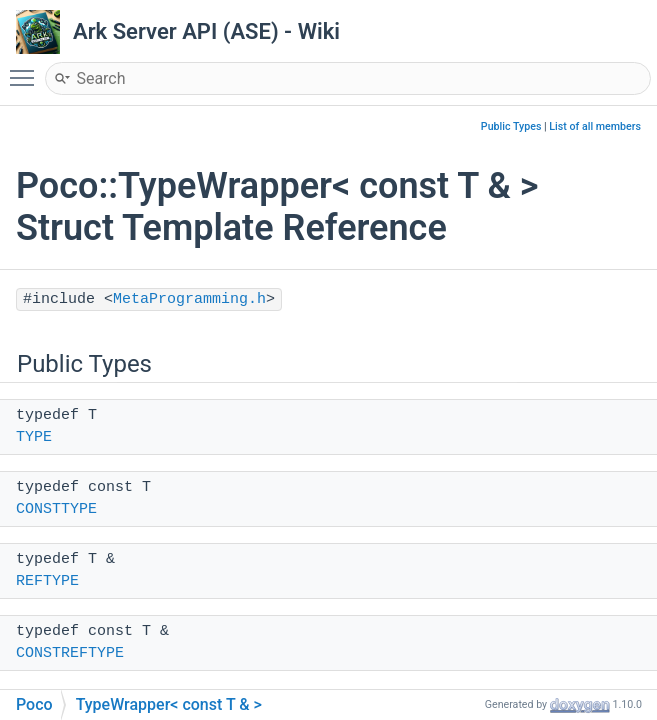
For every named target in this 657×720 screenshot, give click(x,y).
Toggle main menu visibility (27, 69)
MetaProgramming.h (189, 299)
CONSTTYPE (56, 509)
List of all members (595, 126)
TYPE (34, 437)
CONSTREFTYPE (70, 653)
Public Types (511, 126)
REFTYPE (47, 581)
